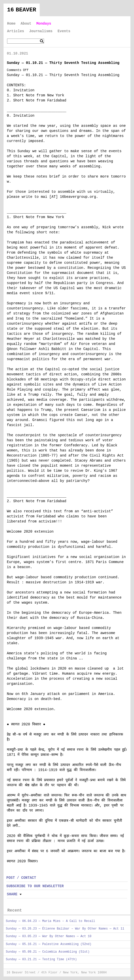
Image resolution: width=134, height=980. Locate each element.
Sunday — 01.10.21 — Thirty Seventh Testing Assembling (63, 63)
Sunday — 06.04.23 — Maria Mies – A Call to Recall (50, 921)
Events (64, 31)
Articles (16, 31)
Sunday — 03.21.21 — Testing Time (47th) (41, 959)
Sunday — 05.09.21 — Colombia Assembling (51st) (48, 952)
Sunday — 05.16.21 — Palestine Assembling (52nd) (49, 944)
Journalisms (41, 31)
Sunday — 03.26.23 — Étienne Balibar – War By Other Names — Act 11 (65, 929)
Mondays (44, 24)
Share (12, 894)
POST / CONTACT (21, 878)
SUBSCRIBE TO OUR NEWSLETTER (35, 886)
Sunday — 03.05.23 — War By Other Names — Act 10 (49, 936)
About (26, 24)
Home (11, 24)
